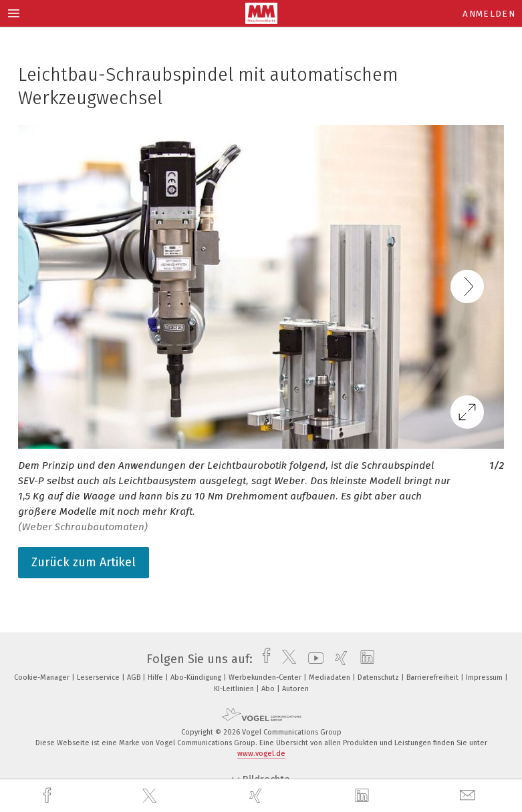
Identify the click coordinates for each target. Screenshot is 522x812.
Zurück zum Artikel (84, 562)
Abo (269, 689)
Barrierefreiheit (433, 677)
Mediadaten (331, 677)
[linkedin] (364, 796)
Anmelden (489, 14)
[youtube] (312, 659)
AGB (135, 677)
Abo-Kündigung (197, 677)
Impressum (485, 677)
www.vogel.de (261, 754)
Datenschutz (379, 677)
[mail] (469, 796)
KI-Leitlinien (235, 689)
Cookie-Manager (43, 677)
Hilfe (156, 677)
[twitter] (151, 796)
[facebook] (49, 796)
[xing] (257, 796)
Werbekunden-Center (266, 677)
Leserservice (99, 677)
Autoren (295, 689)
